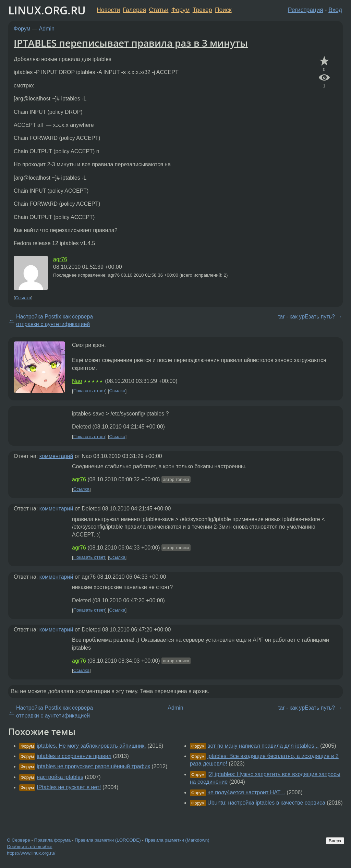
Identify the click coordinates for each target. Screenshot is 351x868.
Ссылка (23, 298)
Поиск (223, 10)
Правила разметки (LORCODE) (108, 840)
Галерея (135, 10)
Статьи (159, 10)
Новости (108, 10)
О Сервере (19, 840)
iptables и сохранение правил (74, 756)
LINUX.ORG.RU (47, 10)
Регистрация (306, 10)
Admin (47, 29)
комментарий (56, 456)
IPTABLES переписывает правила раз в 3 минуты (131, 43)
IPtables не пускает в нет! (69, 787)
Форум (180, 10)
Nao (77, 381)
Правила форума (53, 840)
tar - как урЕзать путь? (307, 317)
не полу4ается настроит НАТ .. (246, 792)
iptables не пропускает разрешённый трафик (93, 766)
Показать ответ (89, 391)
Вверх (335, 841)
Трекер (202, 10)
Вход (335, 10)
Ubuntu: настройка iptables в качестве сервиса (266, 803)
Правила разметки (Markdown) (177, 840)
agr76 (60, 259)
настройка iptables (60, 777)
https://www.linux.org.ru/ (31, 853)
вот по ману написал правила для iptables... (263, 746)
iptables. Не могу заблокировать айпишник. (91, 746)
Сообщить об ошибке (30, 847)
